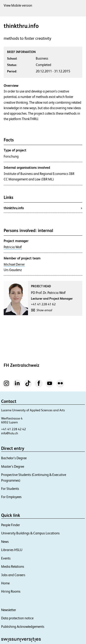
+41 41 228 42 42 (14, 429)
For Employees (11, 497)
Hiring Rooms (11, 591)
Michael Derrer (14, 264)
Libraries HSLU (12, 550)
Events (6, 558)
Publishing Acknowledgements (23, 627)
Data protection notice (17, 618)
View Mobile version (18, 5)
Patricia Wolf (13, 247)
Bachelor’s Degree (14, 458)
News (5, 542)
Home (5, 583)
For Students (10, 489)
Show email (44, 310)
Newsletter (9, 610)
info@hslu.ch (10, 433)
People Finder (11, 525)
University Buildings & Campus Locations (30, 533)
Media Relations (13, 566)
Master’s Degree (13, 466)
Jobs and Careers (13, 575)
